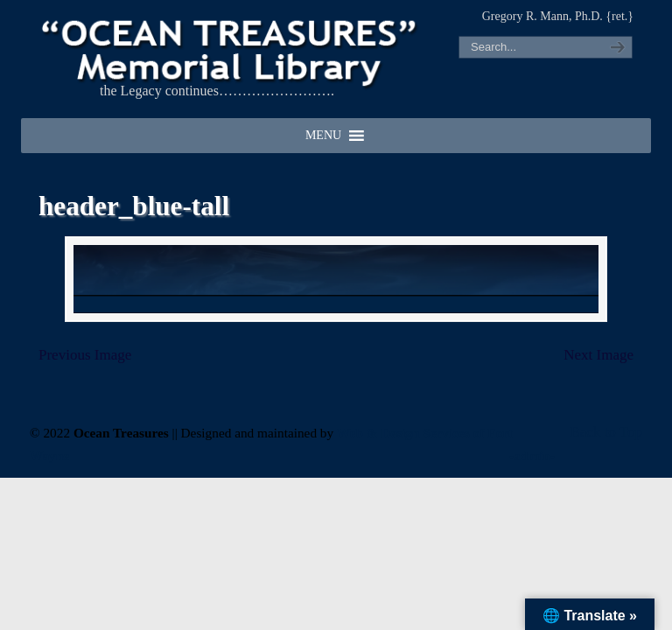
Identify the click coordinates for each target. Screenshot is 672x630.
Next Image (598, 356)
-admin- (532, 455)
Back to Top (606, 432)
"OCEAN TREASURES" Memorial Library (231, 49)
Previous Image (85, 356)
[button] (323, 136)
